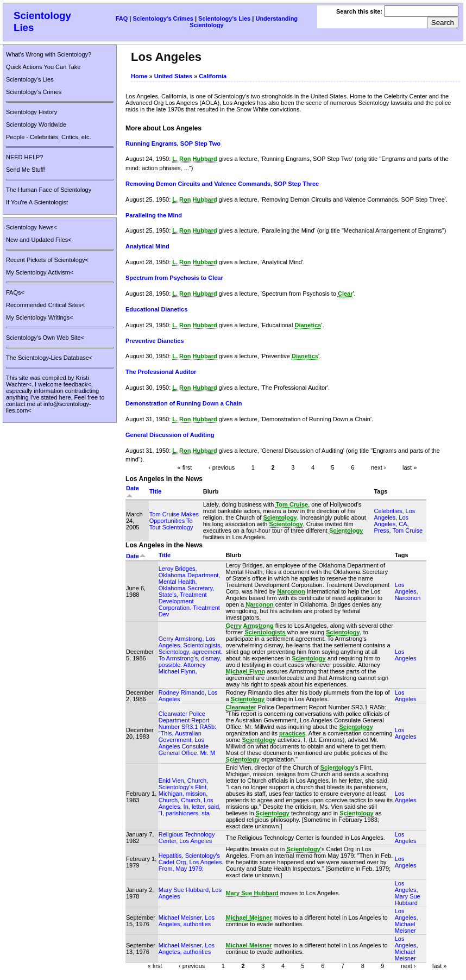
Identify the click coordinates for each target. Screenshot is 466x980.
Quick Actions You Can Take (43, 67)
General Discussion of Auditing (170, 435)
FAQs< (15, 292)
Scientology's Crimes (163, 18)
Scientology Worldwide (36, 124)
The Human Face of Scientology (49, 190)
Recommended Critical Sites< (45, 305)
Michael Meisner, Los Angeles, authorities (187, 921)
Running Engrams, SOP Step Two (173, 143)
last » (410, 467)
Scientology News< (32, 227)
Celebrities (388, 511)
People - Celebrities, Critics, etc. (49, 137)
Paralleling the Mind (154, 215)
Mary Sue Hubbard (408, 900)
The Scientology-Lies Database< (49, 358)
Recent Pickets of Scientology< (47, 260)
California (213, 76)
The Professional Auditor (161, 372)
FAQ (122, 18)
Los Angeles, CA (391, 521)
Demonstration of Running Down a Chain (184, 403)
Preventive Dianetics (155, 341)
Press (381, 530)
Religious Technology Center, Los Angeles (187, 838)
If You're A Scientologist (37, 202)
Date (136, 556)
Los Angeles (394, 514)
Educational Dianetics (156, 309)
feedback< (77, 384)
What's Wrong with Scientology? (49, 54)
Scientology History (32, 112)
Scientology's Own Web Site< (45, 338)
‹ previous (222, 467)
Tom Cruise (407, 530)
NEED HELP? (24, 157)
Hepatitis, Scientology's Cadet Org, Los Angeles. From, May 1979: (191, 862)
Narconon (408, 598)
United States (173, 76)
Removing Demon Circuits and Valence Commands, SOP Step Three (222, 184)
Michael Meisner (405, 927)
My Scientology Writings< (40, 317)
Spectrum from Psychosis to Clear (174, 278)
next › (379, 467)
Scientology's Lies (224, 18)
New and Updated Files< (39, 240)
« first (185, 467)
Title (155, 491)
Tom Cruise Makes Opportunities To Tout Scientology (174, 521)
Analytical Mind (147, 246)
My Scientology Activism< (40, 272)
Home (139, 76)
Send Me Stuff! (26, 170)
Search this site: (360, 11)
